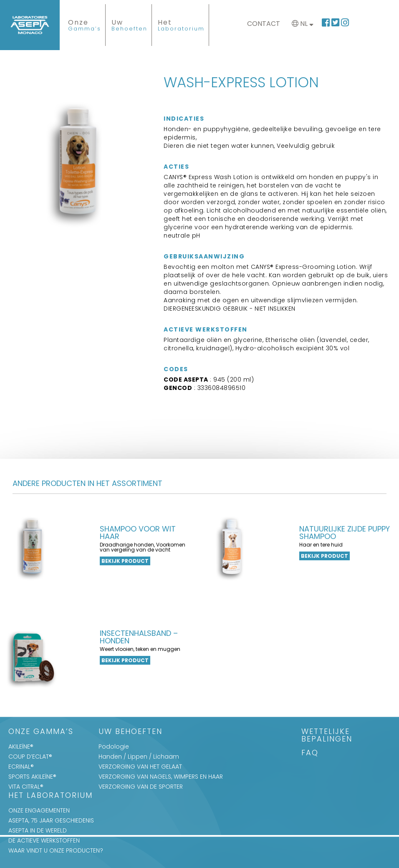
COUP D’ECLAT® (30, 757)
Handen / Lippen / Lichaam (139, 757)
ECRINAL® (21, 767)
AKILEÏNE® (21, 747)
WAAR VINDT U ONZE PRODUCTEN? (56, 850)
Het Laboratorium (51, 796)
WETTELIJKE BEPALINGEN (327, 736)
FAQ (310, 753)
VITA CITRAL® (26, 787)
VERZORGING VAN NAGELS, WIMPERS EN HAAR (161, 777)
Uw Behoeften (130, 732)
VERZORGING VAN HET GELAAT (140, 767)
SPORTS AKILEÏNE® (32, 777)
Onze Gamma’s (41, 732)
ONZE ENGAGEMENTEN (39, 810)
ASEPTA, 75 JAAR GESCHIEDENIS (51, 820)
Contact (264, 24)
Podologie (114, 747)
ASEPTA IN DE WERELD (38, 830)
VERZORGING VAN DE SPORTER (141, 787)
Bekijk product (125, 561)
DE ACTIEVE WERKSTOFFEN (44, 840)
